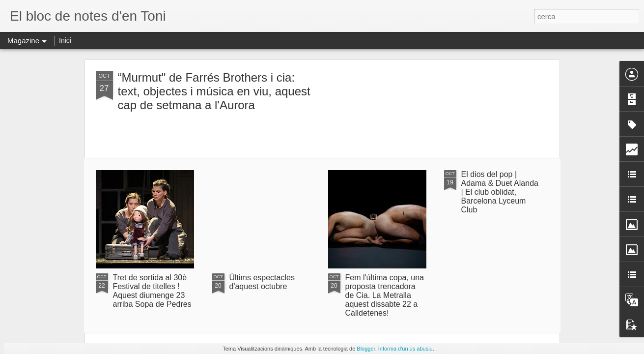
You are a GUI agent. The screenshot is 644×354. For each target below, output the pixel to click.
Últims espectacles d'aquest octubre (262, 282)
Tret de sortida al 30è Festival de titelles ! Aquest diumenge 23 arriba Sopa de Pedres (152, 291)
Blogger (366, 349)
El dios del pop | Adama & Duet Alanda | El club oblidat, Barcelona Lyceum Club (500, 192)
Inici (65, 40)
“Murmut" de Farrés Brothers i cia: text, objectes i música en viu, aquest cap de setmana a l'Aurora (214, 91)
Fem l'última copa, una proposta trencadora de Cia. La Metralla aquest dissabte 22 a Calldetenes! (385, 295)
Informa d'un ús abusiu (406, 349)
